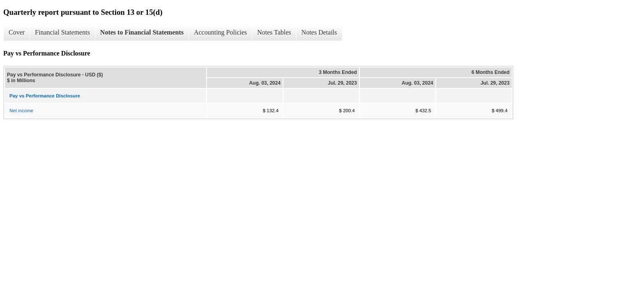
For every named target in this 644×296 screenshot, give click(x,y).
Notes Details (319, 32)
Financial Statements (62, 32)
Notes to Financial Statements (142, 32)
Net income (21, 111)
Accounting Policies (220, 32)
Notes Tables (274, 32)
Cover (17, 32)
